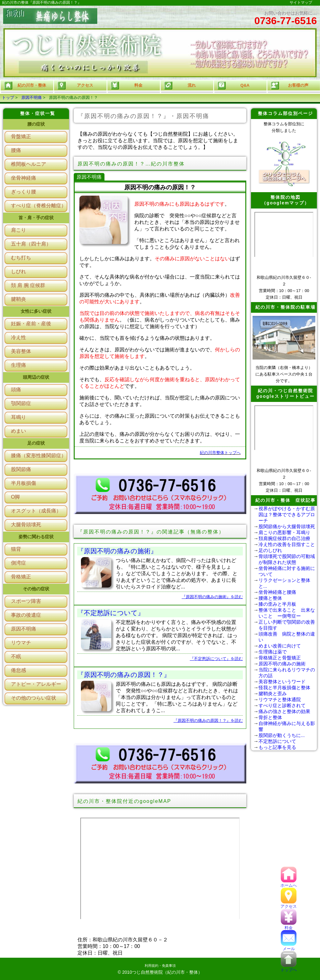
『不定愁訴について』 (111, 613)
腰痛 (16, 150)
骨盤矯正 (21, 136)
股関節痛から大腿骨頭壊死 (287, 526)
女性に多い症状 (36, 311)
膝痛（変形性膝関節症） (39, 455)
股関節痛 (21, 469)
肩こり (19, 230)
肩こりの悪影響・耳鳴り (284, 532)
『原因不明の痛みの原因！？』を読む (208, 720)
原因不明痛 (32, 97)
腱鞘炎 (19, 299)
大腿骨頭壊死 (26, 525)
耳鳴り (19, 417)
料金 (289, 926)
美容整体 (21, 351)
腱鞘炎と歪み (273, 693)
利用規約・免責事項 (160, 966)
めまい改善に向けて (280, 646)
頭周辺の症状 (36, 377)
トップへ (289, 968)
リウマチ (21, 643)
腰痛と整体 (270, 598)
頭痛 (16, 390)
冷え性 (19, 337)
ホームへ (289, 883)
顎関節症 (21, 403)
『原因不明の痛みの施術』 (117, 551)
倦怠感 (19, 670)
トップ (8, 97)
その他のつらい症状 (34, 698)
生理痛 (19, 365)
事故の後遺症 (26, 615)
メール (289, 947)
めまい (19, 431)
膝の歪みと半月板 (277, 604)
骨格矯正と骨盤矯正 (280, 658)
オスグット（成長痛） (36, 511)
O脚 (15, 497)
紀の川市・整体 (25, 85)
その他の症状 (36, 589)
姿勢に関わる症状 (36, 537)
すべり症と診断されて (282, 705)
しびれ (19, 271)
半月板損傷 (24, 483)
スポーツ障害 (26, 601)
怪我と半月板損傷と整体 (284, 688)
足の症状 (36, 443)
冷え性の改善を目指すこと (287, 544)
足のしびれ (270, 550)
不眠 (16, 656)
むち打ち (21, 258)
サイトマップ (301, 3)
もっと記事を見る (277, 747)
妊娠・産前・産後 (31, 324)
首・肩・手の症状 (36, 218)
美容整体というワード (282, 682)
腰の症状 (36, 124)
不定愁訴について (277, 741)
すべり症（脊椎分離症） (39, 206)
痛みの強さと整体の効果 (284, 711)
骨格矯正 (21, 577)
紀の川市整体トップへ (220, 453)
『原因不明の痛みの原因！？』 (124, 675)
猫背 (16, 549)
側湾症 (19, 563)
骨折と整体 (270, 717)
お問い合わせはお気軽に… (286, 19)
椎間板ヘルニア (29, 164)
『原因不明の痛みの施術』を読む (212, 597)
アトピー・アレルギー (36, 684)
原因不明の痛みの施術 (282, 664)
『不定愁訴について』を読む (216, 659)
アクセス (289, 904)
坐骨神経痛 (24, 178)
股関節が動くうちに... (282, 735)
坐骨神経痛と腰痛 (277, 592)
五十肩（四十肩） (31, 244)
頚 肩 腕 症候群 (28, 285)
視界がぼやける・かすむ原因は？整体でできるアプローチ (287, 514)
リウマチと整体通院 (280, 699)
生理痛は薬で (273, 652)
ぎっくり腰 (24, 192)
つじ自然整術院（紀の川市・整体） (167, 972)
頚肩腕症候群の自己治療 (284, 538)
